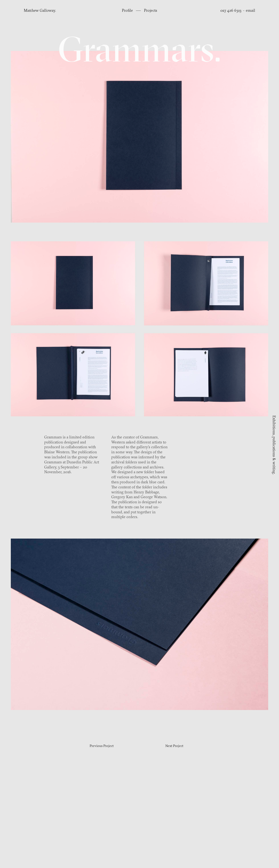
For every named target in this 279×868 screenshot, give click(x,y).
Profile (128, 11)
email (251, 11)
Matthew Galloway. (40, 11)
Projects (151, 11)
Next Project (174, 746)
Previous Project (102, 746)
